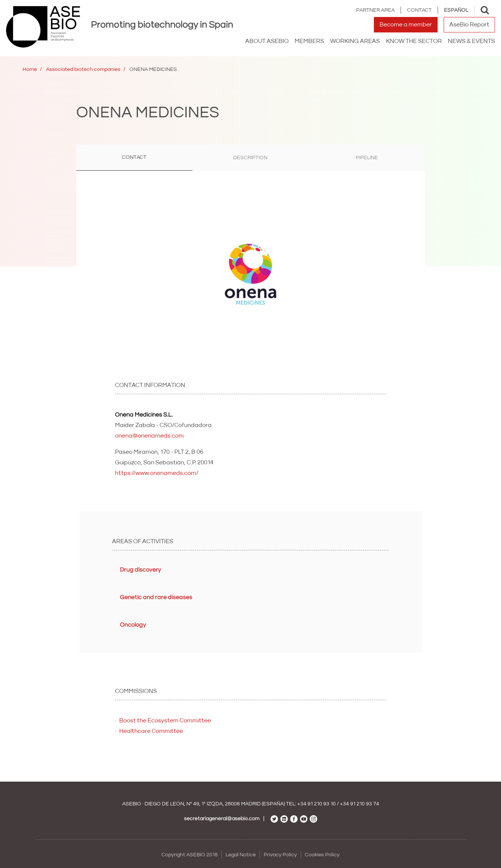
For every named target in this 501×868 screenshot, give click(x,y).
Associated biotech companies (83, 69)
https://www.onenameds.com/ (157, 473)
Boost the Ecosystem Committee (165, 721)
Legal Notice (241, 855)
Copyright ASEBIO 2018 (190, 855)
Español (456, 10)
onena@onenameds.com (149, 436)
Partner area (375, 10)
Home (30, 69)
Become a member (406, 25)
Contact (419, 10)
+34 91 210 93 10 (317, 804)
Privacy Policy (280, 855)
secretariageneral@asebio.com (222, 819)
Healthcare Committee (151, 731)
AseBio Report (469, 25)
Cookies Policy (322, 855)
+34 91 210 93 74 (360, 804)
